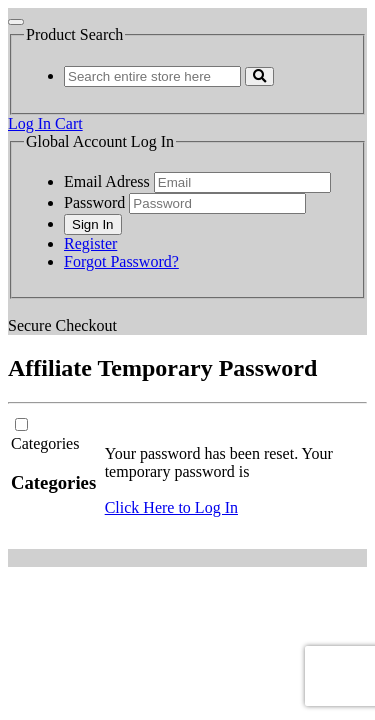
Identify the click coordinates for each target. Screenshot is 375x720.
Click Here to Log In (171, 507)
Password (94, 202)
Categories (45, 443)
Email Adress (107, 181)
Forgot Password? (121, 261)
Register (90, 243)
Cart (69, 123)
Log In (31, 123)
